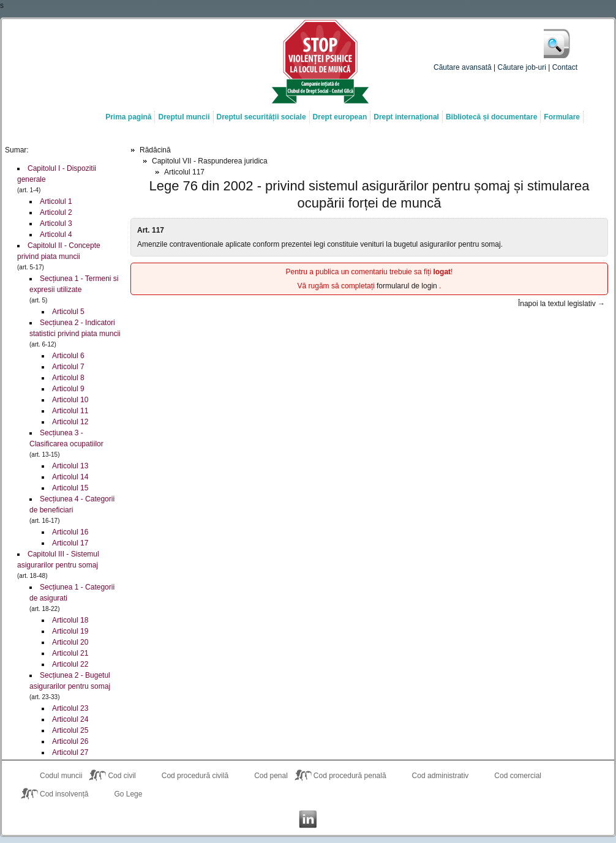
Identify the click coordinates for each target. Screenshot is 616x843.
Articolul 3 (56, 223)
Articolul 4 (56, 234)
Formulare (562, 117)
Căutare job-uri (522, 67)
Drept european (340, 117)
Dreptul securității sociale (261, 117)
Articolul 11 (70, 411)
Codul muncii (61, 776)
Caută (558, 43)
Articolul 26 (70, 741)
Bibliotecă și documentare (491, 117)
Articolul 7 (68, 367)
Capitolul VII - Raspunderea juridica (210, 161)
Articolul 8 (68, 378)
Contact (565, 67)
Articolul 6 (68, 356)
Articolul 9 (68, 389)
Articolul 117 (184, 172)
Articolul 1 (56, 201)
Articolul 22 (70, 664)
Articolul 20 (70, 642)
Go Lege (128, 794)
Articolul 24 (70, 719)
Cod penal (271, 776)
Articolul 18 (70, 620)
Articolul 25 (70, 730)
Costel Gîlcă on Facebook (284, 819)
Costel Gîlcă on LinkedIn (308, 819)
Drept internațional (406, 117)
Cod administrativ (441, 776)
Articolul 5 (68, 312)
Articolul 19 (70, 631)
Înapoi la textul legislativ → (562, 304)
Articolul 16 (70, 532)
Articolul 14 (70, 477)
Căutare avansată (463, 67)
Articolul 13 (70, 466)
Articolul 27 (70, 752)
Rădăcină (155, 150)
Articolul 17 (70, 543)
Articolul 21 (70, 653)
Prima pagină (128, 117)
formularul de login (408, 286)
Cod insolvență (64, 794)
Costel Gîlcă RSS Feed (332, 819)
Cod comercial (518, 776)
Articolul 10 (70, 400)
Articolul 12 (70, 422)
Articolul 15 (70, 488)
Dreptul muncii (184, 117)
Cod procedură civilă (195, 776)
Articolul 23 (70, 708)
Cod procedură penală (350, 776)
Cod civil (122, 776)
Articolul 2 (56, 212)
